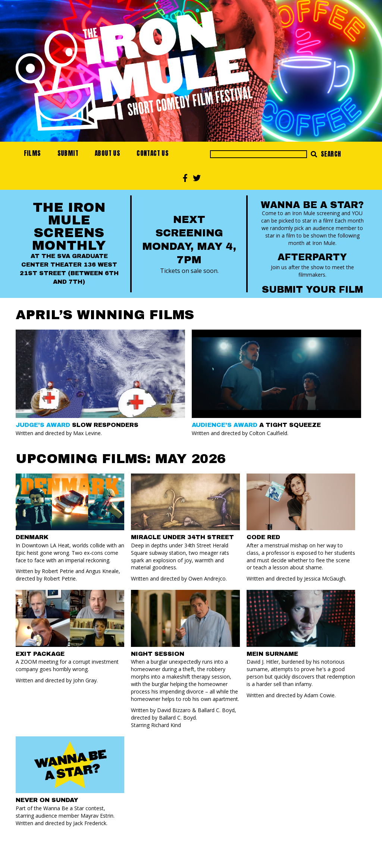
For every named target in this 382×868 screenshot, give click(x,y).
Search (326, 154)
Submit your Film (312, 290)
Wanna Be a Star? (312, 205)
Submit (68, 153)
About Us (107, 153)
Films (32, 153)
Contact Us (153, 153)
